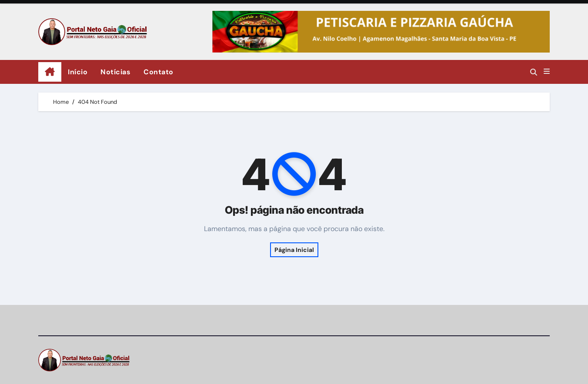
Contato (159, 72)
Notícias (115, 72)
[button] (547, 72)
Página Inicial (294, 250)
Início (78, 72)
